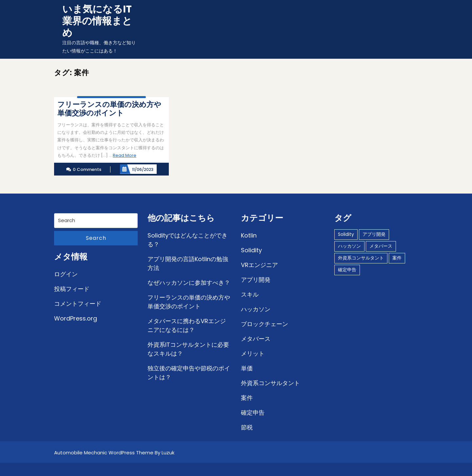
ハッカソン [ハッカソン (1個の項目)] (349, 246)
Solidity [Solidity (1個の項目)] (346, 234)
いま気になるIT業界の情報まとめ (97, 21)
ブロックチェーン (265, 324)
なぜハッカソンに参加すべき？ (189, 283)
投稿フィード (72, 289)
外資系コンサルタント (270, 383)
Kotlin (249, 235)
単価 (247, 368)
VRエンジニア (259, 265)
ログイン (66, 274)
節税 (247, 427)
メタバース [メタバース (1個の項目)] (381, 246)
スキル (250, 294)
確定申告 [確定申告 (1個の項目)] (347, 270)
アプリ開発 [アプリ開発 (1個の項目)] (374, 234)
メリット (253, 353)
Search (96, 238)
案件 (247, 398)
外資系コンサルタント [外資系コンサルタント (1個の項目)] (361, 258)
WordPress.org (76, 318)
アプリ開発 (256, 280)
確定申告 (253, 413)
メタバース (256, 339)
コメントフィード (78, 304)
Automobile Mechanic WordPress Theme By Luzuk (114, 453)
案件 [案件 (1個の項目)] (397, 258)
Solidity (251, 250)
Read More (125, 155)
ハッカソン (256, 309)
